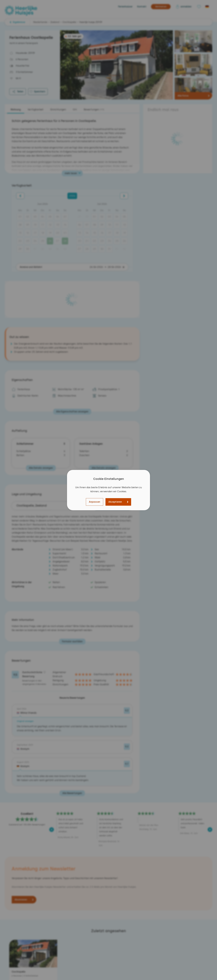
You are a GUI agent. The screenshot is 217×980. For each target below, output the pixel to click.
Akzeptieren (115, 502)
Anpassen (95, 502)
